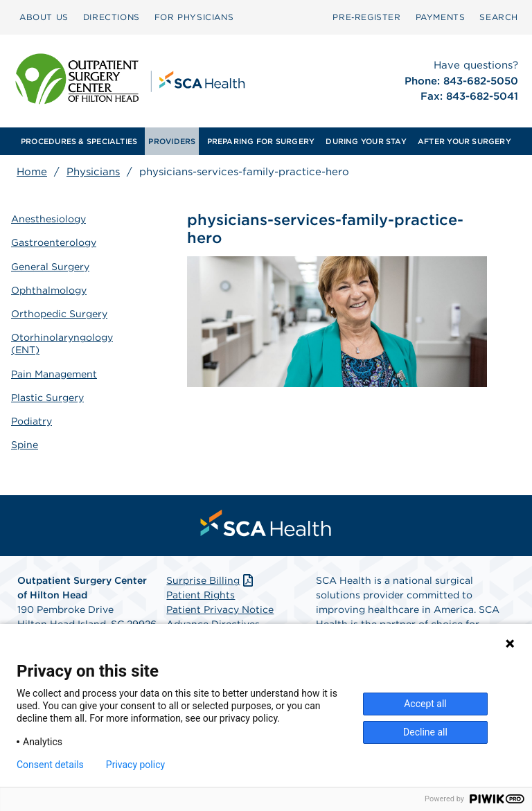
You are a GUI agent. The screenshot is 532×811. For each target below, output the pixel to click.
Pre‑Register (366, 17)
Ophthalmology (49, 290)
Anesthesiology (48, 219)
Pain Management (54, 374)
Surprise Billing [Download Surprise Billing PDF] (211, 580)
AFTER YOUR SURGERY (464, 141)
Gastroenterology (54, 242)
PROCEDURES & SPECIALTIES (79, 141)
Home (32, 172)
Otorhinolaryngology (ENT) (62, 344)
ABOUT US (44, 17)
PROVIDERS (172, 141)
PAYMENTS (441, 17)
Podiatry (32, 421)
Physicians (93, 172)
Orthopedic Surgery (59, 314)
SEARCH (499, 17)
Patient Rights (201, 595)
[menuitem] (44, 17)
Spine (25, 445)
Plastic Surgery (47, 398)
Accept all (425, 704)
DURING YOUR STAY (366, 141)
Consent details (50, 765)
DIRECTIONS (112, 17)
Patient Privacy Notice (220, 609)
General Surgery (50, 267)
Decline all (425, 732)
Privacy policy (135, 765)
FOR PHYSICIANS (194, 17)
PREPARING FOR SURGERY (261, 141)
